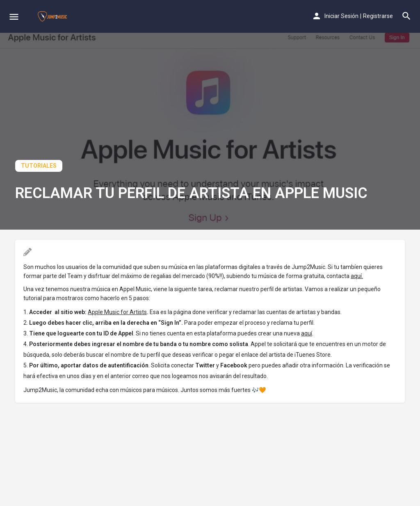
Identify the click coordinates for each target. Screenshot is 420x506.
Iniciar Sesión (341, 16)
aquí (307, 333)
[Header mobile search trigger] (406, 16)
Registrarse (378, 16)
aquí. (357, 276)
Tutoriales (39, 166)
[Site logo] (53, 16)
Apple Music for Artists (117, 312)
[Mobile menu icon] (14, 17)
